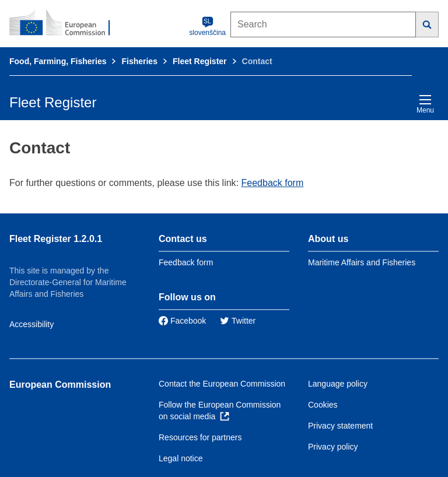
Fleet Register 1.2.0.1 (56, 239)
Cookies (323, 405)
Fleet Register (200, 61)
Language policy (338, 384)
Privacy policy (333, 447)
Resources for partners (200, 437)
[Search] (427, 24)
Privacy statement (340, 426)
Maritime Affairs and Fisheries (362, 262)
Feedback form (273, 183)
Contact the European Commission (222, 384)
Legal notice (181, 458)
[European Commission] (66, 23)
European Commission (60, 385)
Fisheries (139, 61)
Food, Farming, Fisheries (58, 61)
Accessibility (32, 324)
